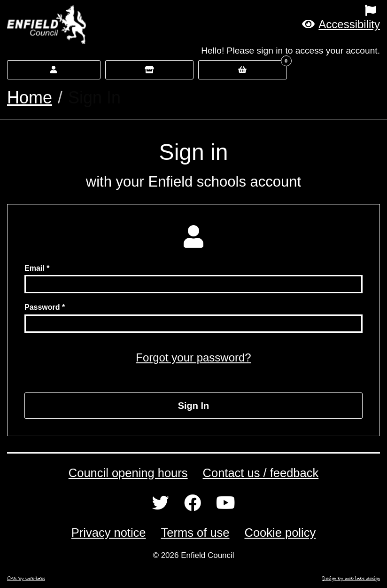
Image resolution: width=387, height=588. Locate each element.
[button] (341, 24)
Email (35, 268)
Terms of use (195, 533)
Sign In (194, 406)
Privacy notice (109, 533)
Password (42, 307)
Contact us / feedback (261, 473)
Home (30, 98)
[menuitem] (242, 10)
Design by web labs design (351, 578)
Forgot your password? (193, 357)
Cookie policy (280, 533)
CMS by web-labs (26, 578)
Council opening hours (128, 473)
